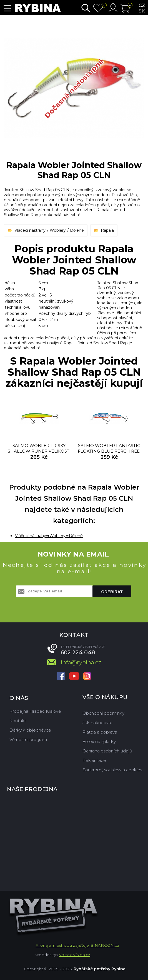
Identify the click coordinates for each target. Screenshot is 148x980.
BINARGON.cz (105, 945)
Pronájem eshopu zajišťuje (62, 945)
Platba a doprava (100, 732)
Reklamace (94, 760)
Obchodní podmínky (103, 713)
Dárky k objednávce (30, 730)
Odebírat (112, 592)
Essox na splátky (99, 741)
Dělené (77, 230)
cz (142, 5)
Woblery (58, 230)
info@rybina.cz (81, 662)
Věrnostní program (28, 740)
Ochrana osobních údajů (107, 751)
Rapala (107, 230)
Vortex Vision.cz (74, 955)
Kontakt (18, 721)
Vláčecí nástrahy (30, 230)
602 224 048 (78, 652)
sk (142, 11)
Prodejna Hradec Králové (35, 711)
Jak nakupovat (98, 723)
